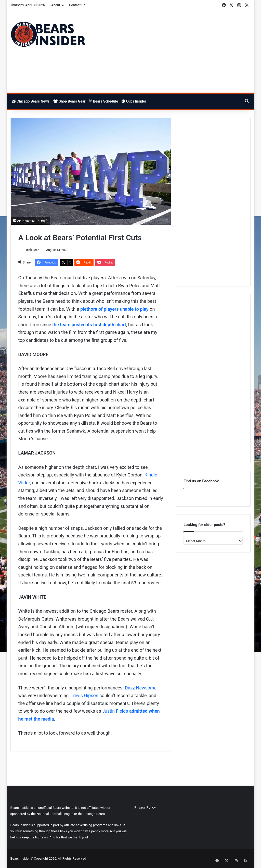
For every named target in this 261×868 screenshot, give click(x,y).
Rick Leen (34, 250)
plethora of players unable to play (114, 309)
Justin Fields (115, 712)
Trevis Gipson (84, 696)
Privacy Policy (145, 808)
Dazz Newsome (141, 688)
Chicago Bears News (31, 101)
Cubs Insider (134, 101)
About (56, 5)
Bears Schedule (103, 101)
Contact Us (77, 5)
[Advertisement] (172, 52)
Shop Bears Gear (69, 101)
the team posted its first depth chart (89, 325)
